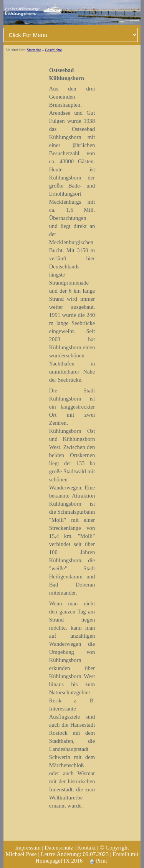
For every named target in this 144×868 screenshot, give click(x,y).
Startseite (34, 50)
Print (98, 861)
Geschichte (53, 50)
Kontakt (86, 848)
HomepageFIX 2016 (59, 861)
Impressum (28, 848)
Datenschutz (59, 848)
